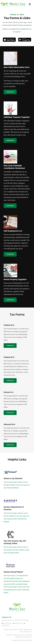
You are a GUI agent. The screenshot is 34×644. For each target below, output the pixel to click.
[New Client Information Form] (10, 58)
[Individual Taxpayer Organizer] (10, 108)
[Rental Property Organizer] (10, 270)
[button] (10, 92)
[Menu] (30, 4)
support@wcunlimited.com (21, 29)
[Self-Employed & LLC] (10, 222)
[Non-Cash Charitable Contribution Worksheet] (10, 157)
